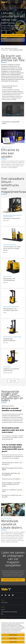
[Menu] (24, 2)
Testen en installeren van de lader (12, 491)
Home (2, 48)
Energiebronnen (5, 50)
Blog (2, 614)
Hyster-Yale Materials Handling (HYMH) (9, 612)
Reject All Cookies (13, 639)
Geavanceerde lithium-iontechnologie (10, 87)
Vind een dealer (4, 602)
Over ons (3, 610)
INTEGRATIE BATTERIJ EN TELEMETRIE (11, 474)
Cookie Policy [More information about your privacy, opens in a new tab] (21, 633)
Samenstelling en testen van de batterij (12, 463)
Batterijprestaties (8, 406)
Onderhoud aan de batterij (11, 479)
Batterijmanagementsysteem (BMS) (12, 469)
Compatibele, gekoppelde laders (11, 122)
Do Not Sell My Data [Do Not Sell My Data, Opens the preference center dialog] (13, 636)
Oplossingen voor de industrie (11, 48)
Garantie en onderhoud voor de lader (12, 496)
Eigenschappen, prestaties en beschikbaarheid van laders (11, 484)
